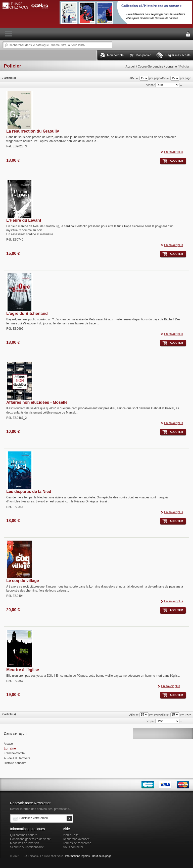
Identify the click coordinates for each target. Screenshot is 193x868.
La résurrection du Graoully (33, 131)
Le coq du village (23, 581)
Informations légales (77, 856)
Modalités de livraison (25, 843)
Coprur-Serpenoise (150, 67)
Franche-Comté (14, 753)
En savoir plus (174, 152)
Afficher (165, 78)
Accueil (130, 67)
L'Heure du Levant (24, 220)
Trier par (149, 85)
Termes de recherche (77, 843)
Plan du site (71, 835)
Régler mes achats (178, 55)
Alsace (8, 744)
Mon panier (143, 55)
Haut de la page (102, 856)
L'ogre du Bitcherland (27, 313)
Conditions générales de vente (30, 839)
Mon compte (115, 55)
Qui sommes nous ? (23, 835)
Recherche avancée (76, 839)
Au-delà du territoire (17, 758)
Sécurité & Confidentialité (27, 847)
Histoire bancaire (15, 763)
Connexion (188, 34)
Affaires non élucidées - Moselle (37, 402)
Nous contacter (73, 847)
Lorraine (171, 67)
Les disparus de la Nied (29, 491)
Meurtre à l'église (23, 670)
